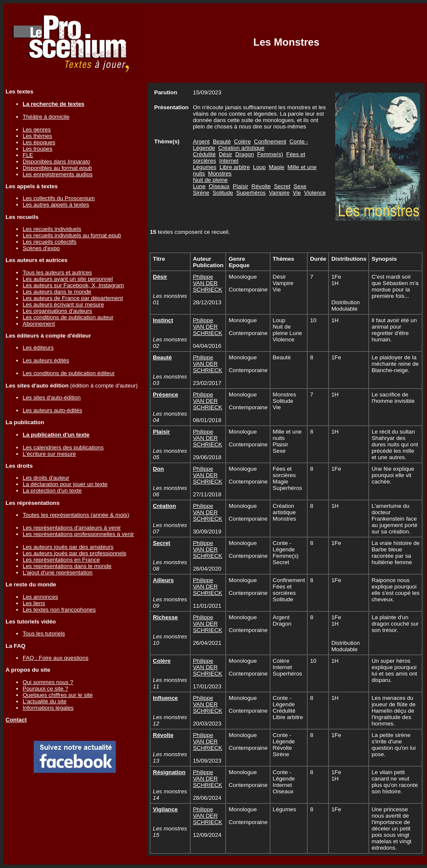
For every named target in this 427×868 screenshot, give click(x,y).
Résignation (169, 772)
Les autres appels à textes (56, 205)
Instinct (163, 320)
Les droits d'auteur (46, 478)
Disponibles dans (56, 162)
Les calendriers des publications (63, 447)
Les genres (37, 130)
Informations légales (48, 708)
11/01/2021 (207, 606)
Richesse (165, 617)
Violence (315, 193)
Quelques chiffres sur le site (58, 695)
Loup (260, 167)
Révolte (261, 186)
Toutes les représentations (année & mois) (76, 515)
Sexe (300, 186)
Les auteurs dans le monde (57, 292)
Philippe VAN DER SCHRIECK (208, 283)
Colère (242, 141)
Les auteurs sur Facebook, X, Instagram (73, 285)
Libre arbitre (235, 167)
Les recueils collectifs (50, 242)
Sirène (201, 193)
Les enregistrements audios (58, 174)
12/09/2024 (207, 835)
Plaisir (240, 186)
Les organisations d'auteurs (57, 311)
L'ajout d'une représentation (58, 572)
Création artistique (241, 148)
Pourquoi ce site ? (45, 689)
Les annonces (40, 597)
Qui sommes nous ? (48, 682)
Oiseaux (219, 186)
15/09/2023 (207, 761)
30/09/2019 (207, 532)
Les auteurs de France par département (73, 298)
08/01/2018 (207, 420)
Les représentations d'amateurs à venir (72, 528)
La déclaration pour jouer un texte (65, 484)
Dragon (245, 154)
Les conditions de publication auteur (68, 317)
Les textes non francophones (59, 610)
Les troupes (38, 149)
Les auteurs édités (46, 360)
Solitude (223, 193)
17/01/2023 (207, 686)
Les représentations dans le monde (67, 566)
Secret (282, 186)
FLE (28, 155)
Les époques (39, 142)
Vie (297, 193)
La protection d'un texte (52, 491)
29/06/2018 (207, 457)
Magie (277, 167)
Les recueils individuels (52, 229)
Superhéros (251, 193)
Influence (165, 698)
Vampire (279, 193)
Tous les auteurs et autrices (57, 272)
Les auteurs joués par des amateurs (68, 547)
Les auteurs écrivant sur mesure (63, 304)
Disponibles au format (57, 168)
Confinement (270, 141)
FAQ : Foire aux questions (56, 658)
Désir (225, 154)
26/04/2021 (207, 643)
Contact (16, 720)
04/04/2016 (207, 346)
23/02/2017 (207, 383)
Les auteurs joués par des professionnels (75, 553)
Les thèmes (37, 136)
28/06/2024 (207, 798)
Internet (229, 161)
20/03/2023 (207, 724)
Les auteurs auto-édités (52, 410)
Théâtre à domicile (46, 117)
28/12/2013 (207, 302)
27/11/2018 (207, 494)
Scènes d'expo (41, 248)
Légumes (205, 167)
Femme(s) (270, 154)
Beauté (222, 141)
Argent (201, 141)
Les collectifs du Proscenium (59, 198)
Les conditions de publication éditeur (69, 373)
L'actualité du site (45, 701)
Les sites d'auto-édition (52, 398)
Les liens (34, 603)
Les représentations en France (61, 560)
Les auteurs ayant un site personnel (68, 279)
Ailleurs (163, 580)
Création (164, 506)
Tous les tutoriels (44, 634)
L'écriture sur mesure (49, 454)
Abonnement (39, 324)
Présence (165, 395)
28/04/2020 (207, 569)
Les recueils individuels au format (72, 235)
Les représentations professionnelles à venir (78, 534)
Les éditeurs (38, 348)
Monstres (220, 173)
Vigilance (165, 809)
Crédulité (204, 154)
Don (158, 469)
